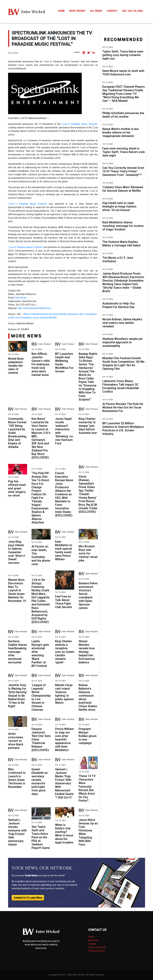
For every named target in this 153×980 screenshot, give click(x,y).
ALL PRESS (96, 11)
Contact (92, 944)
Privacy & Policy (97, 951)
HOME (61, 11)
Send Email (20, 298)
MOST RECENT (77, 11)
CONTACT (112, 11)
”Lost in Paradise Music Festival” (28, 204)
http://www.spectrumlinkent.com (34, 308)
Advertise (93, 940)
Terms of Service (97, 947)
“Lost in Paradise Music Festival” (80, 124)
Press (91, 937)
